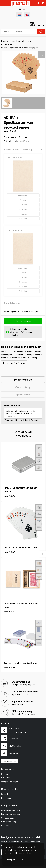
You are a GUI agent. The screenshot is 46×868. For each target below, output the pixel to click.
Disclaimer (6, 825)
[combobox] (19, 32)
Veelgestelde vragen (10, 782)
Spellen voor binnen (21, 41)
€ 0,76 (10, 552)
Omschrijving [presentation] (23, 387)
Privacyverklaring (9, 822)
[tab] (23, 380)
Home (4, 41)
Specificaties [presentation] (23, 395)
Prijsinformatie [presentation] (23, 380)
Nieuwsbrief (6, 778)
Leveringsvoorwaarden (11, 814)
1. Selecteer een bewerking (18, 149)
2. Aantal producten (14, 303)
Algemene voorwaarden (11, 810)
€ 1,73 (10, 611)
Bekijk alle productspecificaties (18, 141)
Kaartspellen (7, 44)
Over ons (5, 774)
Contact (5, 794)
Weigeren (23, 859)
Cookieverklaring (8, 818)
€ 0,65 (10, 667)
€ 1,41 (10, 496)
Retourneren (7, 798)
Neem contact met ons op (14, 363)
